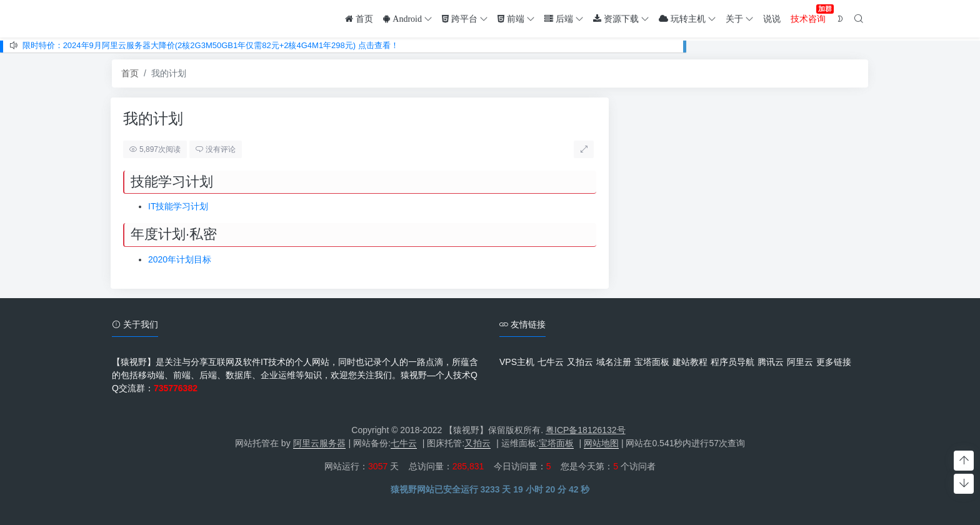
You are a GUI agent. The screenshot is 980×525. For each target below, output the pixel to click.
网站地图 (601, 443)
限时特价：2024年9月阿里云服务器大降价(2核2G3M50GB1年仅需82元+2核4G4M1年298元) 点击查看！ (211, 45)
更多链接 (834, 362)
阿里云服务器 (319, 443)
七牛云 (551, 362)
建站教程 (690, 362)
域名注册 (614, 362)
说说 (772, 17)
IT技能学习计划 (164, 206)
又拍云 (580, 362)
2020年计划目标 (166, 259)
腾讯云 (771, 362)
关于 (739, 17)
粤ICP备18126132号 (586, 430)
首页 (130, 74)
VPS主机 (517, 362)
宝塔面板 (652, 362)
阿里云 (800, 362)
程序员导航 (732, 362)
